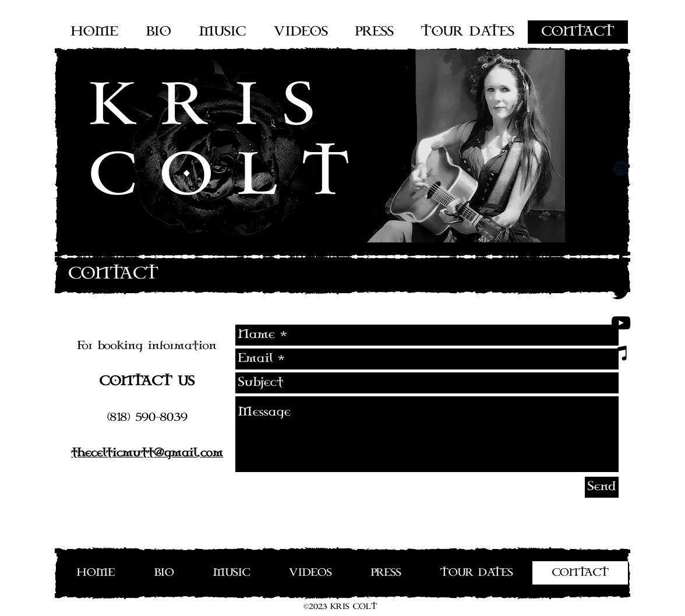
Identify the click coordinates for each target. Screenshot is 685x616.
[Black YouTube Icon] (621, 323)
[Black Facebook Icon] (621, 261)
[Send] (602, 487)
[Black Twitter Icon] (621, 292)
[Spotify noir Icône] (621, 168)
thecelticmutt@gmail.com (147, 453)
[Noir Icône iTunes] (621, 354)
